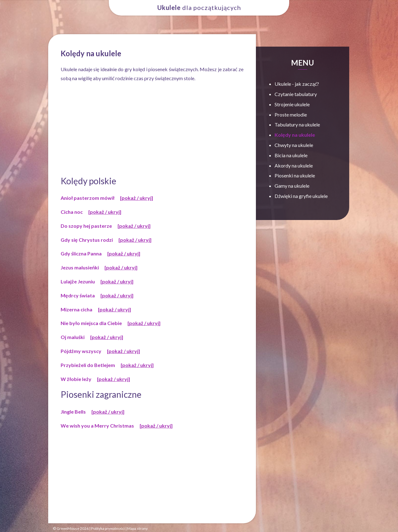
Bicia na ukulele (291, 155)
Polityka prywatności (108, 528)
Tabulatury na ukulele (297, 124)
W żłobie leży (76, 379)
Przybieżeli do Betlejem (88, 365)
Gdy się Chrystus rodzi (87, 240)
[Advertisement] (152, 130)
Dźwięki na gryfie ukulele (301, 196)
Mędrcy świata (78, 295)
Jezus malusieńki (80, 267)
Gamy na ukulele (292, 186)
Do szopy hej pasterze (86, 226)
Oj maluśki (73, 337)
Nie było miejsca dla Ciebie (91, 323)
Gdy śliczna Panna (81, 253)
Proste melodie (291, 115)
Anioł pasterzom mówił (88, 198)
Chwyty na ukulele (294, 145)
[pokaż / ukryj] (137, 198)
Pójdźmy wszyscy (81, 351)
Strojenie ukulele (292, 104)
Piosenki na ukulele (295, 175)
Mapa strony (137, 528)
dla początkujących (199, 7)
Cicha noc (72, 212)
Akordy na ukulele (294, 165)
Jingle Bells (73, 412)
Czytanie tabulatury (296, 94)
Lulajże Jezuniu (78, 281)
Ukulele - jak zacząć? (297, 84)
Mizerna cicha (76, 309)
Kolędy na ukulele (295, 135)
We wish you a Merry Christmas (97, 426)
